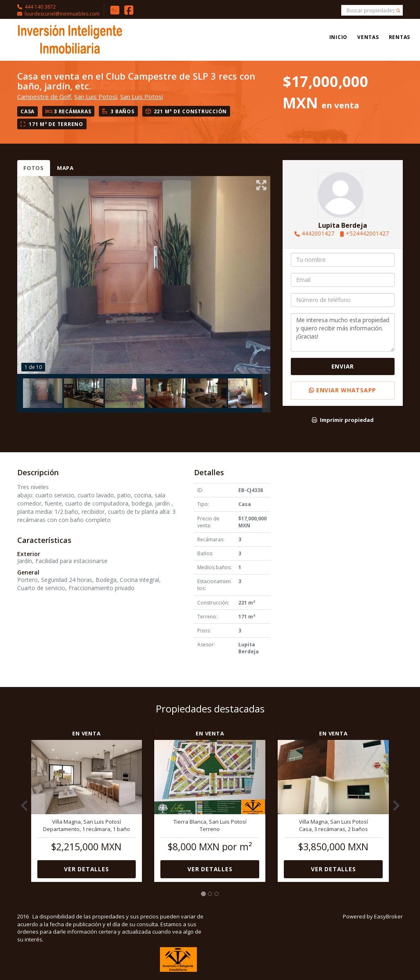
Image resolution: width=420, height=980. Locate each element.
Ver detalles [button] (86, 869)
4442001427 (318, 233)
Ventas (368, 37)
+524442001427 (367, 233)
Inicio (339, 37)
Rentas (400, 37)
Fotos (34, 168)
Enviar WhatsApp (342, 390)
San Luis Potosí (96, 96)
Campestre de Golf (44, 96)
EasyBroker (388, 916)
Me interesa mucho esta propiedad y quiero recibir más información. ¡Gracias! (343, 332)
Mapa (65, 168)
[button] (21, 801)
